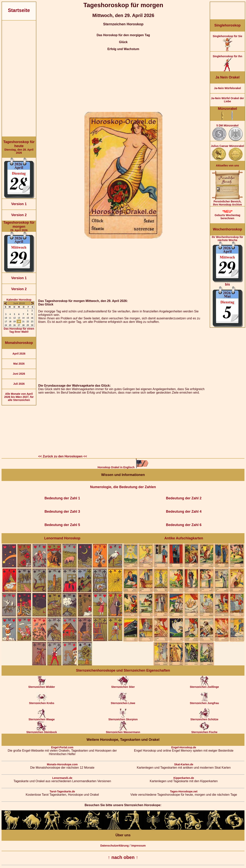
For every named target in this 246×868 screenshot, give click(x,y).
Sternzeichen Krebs (42, 702)
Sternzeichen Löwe (123, 702)
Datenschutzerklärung (114, 846)
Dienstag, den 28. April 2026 (19, 147)
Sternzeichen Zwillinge (204, 686)
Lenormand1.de (62, 778)
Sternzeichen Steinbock (42, 731)
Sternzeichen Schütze (204, 718)
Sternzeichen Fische (204, 731)
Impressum (139, 846)
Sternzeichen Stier (123, 686)
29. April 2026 (19, 226)
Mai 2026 (19, 364)
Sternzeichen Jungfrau (204, 702)
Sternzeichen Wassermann (123, 731)
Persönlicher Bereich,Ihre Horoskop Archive (227, 202)
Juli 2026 (19, 384)
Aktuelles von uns (227, 165)
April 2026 (19, 354)
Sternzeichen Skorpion (123, 718)
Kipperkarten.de (184, 778)
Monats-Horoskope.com (62, 764)
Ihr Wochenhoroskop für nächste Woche (227, 281)
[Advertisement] (19, 78)
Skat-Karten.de (184, 764)
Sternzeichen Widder (42, 686)
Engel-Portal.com (62, 747)
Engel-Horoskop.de (184, 747)
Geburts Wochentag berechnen (227, 215)
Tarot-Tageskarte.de (62, 791)
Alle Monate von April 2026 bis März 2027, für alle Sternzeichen (19, 397)
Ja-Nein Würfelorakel (227, 88)
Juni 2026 (19, 374)
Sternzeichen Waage (42, 718)
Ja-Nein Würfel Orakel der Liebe (227, 100)
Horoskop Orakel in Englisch (123, 467)
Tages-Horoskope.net (184, 791)
